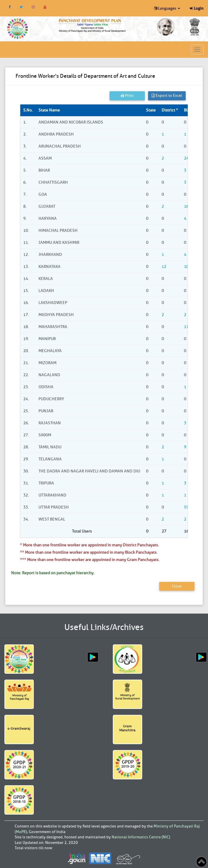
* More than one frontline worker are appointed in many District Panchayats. (89, 545)
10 (186, 267)
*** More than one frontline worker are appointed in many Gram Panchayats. (90, 560)
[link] (92, 25)
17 (186, 327)
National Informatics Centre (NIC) (141, 837)
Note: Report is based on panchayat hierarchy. (53, 573)
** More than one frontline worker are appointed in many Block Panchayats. (89, 552)
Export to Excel (167, 96)
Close (177, 586)
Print (127, 96)
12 (164, 267)
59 (186, 507)
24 (186, 158)
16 (186, 206)
